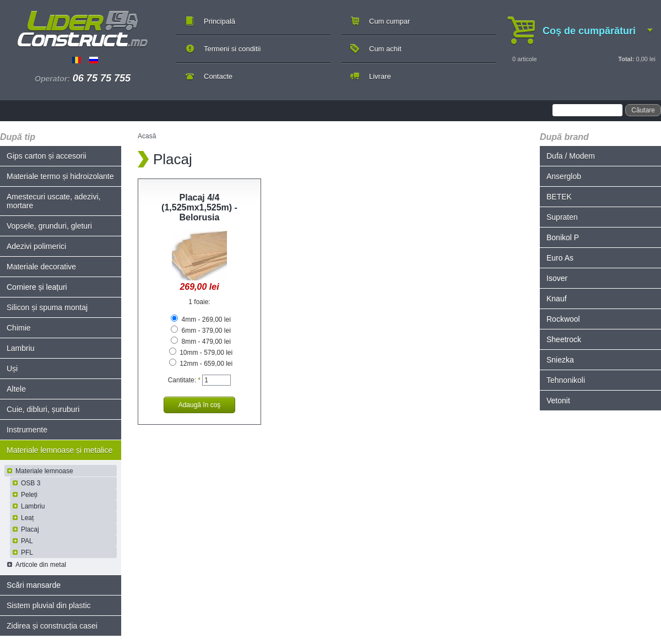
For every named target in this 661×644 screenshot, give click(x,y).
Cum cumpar (389, 21)
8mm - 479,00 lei (201, 342)
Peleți (29, 495)
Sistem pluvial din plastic (49, 605)
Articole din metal (41, 565)
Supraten (562, 217)
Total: (626, 59)
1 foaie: (199, 302)
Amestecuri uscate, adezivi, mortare (53, 201)
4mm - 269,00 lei (201, 320)
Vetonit (558, 401)
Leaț (27, 518)
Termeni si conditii (232, 49)
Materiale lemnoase (44, 471)
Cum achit (385, 49)
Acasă (147, 136)
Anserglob (564, 176)
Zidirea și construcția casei (52, 626)
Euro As (560, 258)
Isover (557, 278)
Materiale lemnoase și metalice (59, 450)
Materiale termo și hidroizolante (60, 176)
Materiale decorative (41, 267)
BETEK (559, 197)
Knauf (557, 299)
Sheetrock (564, 339)
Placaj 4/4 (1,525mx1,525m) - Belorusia (199, 207)
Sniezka (560, 360)
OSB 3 (31, 483)
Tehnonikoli (566, 380)
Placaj (30, 529)
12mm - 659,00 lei (201, 364)
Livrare (380, 76)
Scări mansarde (34, 585)
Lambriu (21, 348)
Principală (220, 21)
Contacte (218, 76)
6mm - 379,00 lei (201, 331)
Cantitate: (184, 380)
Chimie (19, 328)
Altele (16, 389)
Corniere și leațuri (37, 287)
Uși (12, 369)
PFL (27, 553)
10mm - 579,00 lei (201, 353)
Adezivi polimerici (36, 246)
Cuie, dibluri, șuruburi (43, 409)
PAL (27, 541)
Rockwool (563, 319)
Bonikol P (563, 237)
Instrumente (27, 430)
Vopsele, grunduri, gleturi (49, 226)
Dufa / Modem (571, 156)
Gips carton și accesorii (47, 156)
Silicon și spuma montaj (47, 307)
